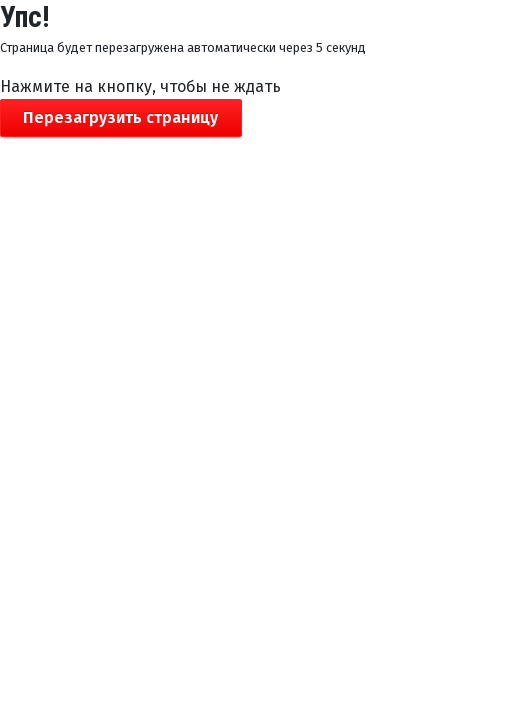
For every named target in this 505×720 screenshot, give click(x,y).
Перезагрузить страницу (120, 117)
